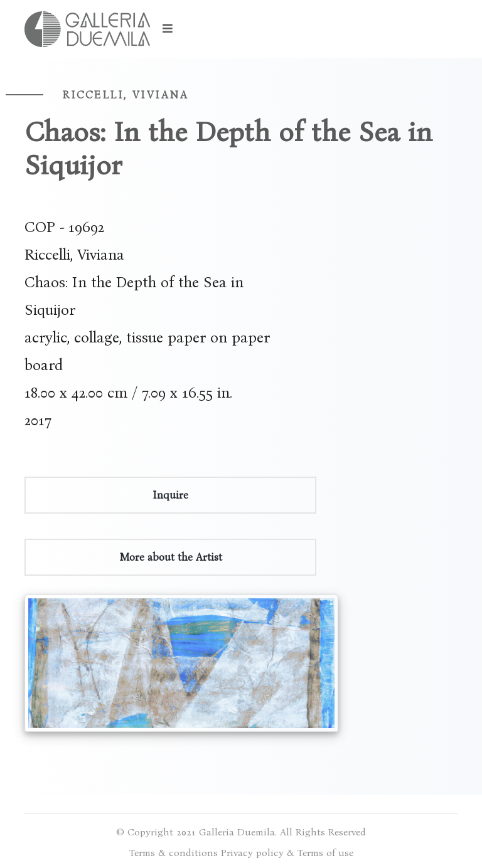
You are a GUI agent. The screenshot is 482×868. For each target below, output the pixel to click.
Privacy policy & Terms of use (287, 853)
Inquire (170, 495)
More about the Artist (171, 557)
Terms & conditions (174, 853)
